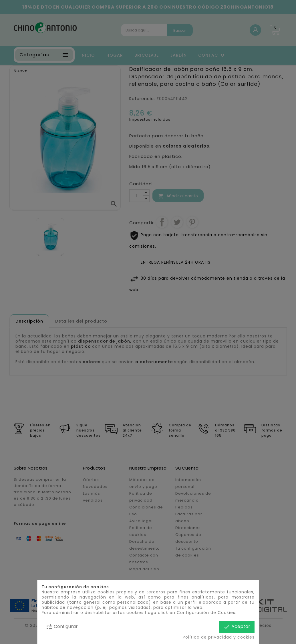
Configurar (62, 627)
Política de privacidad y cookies (219, 637)
